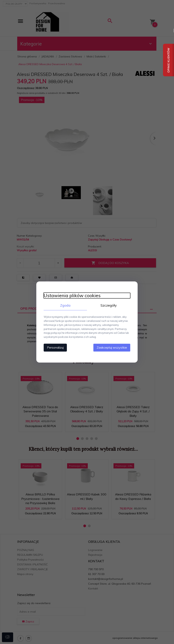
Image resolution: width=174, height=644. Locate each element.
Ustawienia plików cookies (71, 295)
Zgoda (65, 305)
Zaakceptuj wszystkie (113, 347)
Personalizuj (54, 347)
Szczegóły (109, 305)
